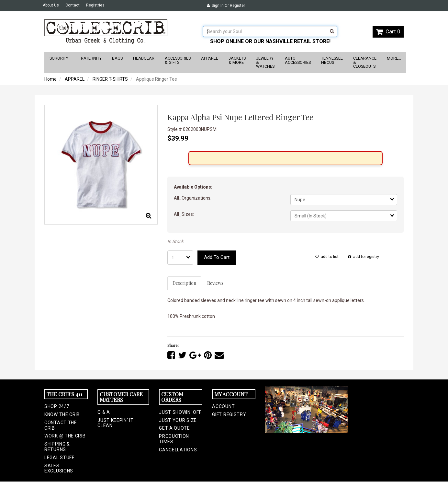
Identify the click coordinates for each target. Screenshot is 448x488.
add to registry (364, 257)
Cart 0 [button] (388, 31)
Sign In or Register (226, 6)
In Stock (175, 241)
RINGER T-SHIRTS (110, 79)
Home (50, 79)
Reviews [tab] (215, 283)
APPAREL (75, 79)
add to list (327, 257)
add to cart (217, 257)
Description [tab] (184, 283)
